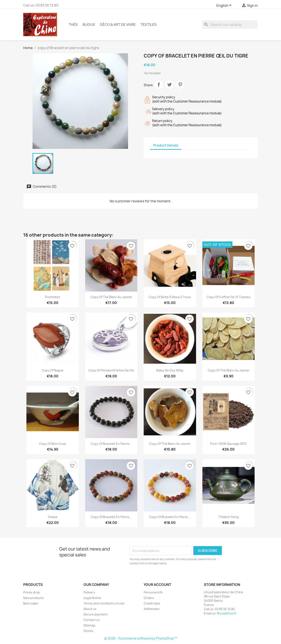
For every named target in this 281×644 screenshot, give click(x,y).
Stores (88, 631)
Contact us (92, 620)
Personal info (153, 592)
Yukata (53, 517)
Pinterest (180, 85)
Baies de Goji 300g (170, 370)
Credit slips (152, 603)
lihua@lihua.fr (227, 613)
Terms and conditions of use (104, 603)
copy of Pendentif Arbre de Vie (111, 370)
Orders (149, 598)
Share (159, 85)
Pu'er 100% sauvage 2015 (228, 444)
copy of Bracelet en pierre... (111, 444)
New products (33, 598)
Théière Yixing (228, 517)
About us (90, 609)
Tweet (169, 85)
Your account (157, 585)
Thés (73, 25)
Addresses (152, 609)
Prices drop (32, 592)
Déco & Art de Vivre (118, 25)
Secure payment (95, 614)
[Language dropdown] (225, 6)
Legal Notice (92, 598)
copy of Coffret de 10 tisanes (228, 297)
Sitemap (89, 625)
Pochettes (53, 297)
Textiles (149, 25)
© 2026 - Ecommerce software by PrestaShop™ (141, 638)
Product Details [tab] (166, 145)
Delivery (89, 592)
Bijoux (89, 25)
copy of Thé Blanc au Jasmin (111, 297)
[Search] (230, 25)
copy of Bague (53, 370)
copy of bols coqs (53, 444)
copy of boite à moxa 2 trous (170, 297)
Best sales (31, 603)
